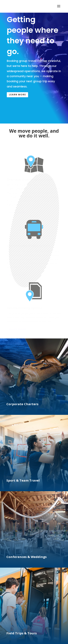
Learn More (17, 95)
